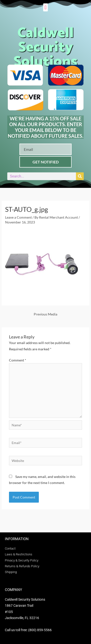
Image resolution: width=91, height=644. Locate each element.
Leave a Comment (18, 217)
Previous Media (45, 314)
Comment (18, 360)
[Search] (80, 176)
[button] (45, 7)
